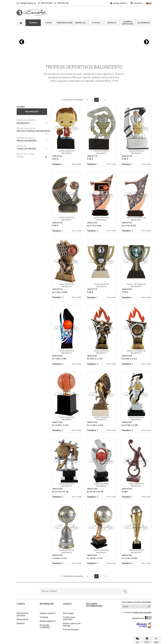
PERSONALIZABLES (65, 23)
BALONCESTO (32, 123)
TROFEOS (33, 23)
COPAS (49, 23)
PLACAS (96, 23)
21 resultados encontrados (72, 100)
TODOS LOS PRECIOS (32, 149)
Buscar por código (26, 154)
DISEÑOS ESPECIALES (128, 23)
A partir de (22, 146)
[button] (22, 42)
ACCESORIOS (144, 23)
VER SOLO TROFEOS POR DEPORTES (32, 132)
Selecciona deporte (26, 120)
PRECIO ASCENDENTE (32, 141)
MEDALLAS (80, 23)
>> (106, 100)
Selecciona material (26, 128)
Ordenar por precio (26, 138)
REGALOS (112, 23)
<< (87, 100)
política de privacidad (142, 612)
